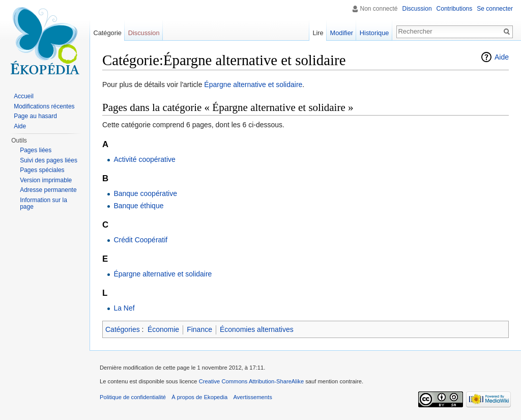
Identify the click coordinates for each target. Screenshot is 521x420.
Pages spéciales (42, 170)
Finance (199, 329)
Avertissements (252, 397)
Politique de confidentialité (133, 397)
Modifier (342, 33)
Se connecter (495, 9)
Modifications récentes (44, 106)
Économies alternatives (257, 329)
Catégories (123, 329)
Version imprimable (46, 180)
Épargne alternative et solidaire (253, 85)
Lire (318, 33)
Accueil (24, 96)
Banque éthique (138, 206)
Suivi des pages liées (49, 160)
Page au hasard (35, 116)
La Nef (124, 308)
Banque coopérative (145, 193)
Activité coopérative (144, 159)
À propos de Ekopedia (199, 397)
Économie (163, 329)
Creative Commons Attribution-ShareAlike (251, 381)
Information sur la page (44, 204)
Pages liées (36, 150)
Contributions (455, 9)
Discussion (417, 9)
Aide (502, 57)
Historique (374, 33)
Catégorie (107, 33)
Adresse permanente (48, 190)
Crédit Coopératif (140, 240)
